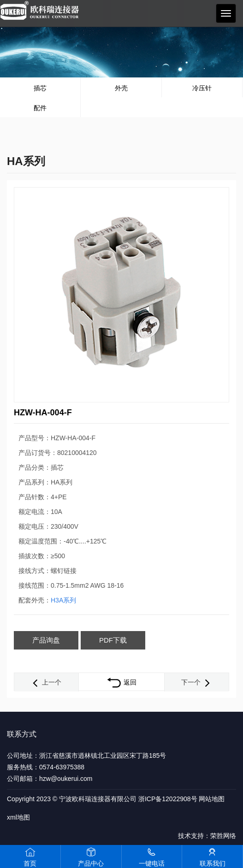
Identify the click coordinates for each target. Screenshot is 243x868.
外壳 (121, 88)
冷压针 (202, 88)
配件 (40, 108)
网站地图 (212, 799)
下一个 (196, 682)
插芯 (40, 88)
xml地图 (18, 817)
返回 (121, 682)
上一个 (46, 682)
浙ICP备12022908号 (168, 799)
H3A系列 (63, 600)
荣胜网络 (223, 836)
